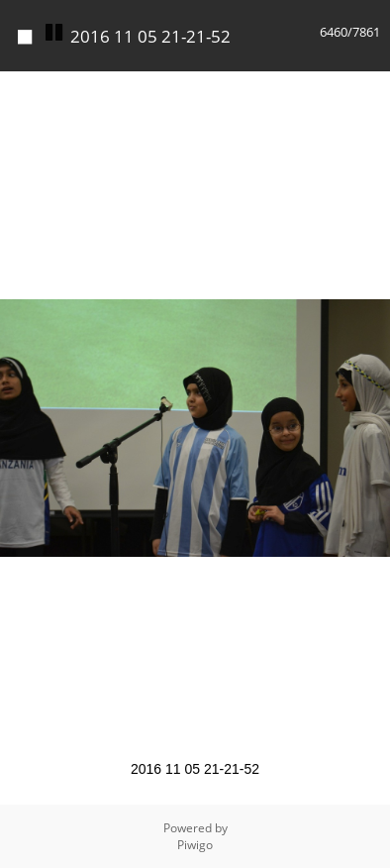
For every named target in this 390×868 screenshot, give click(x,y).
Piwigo (195, 845)
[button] (372, 89)
